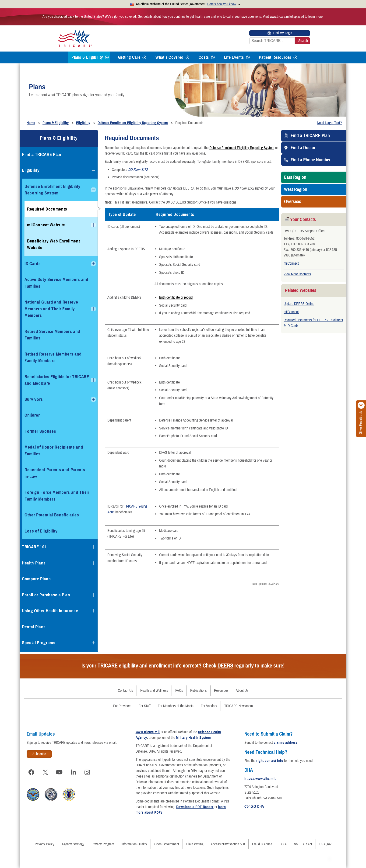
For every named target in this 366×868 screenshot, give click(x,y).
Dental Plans (34, 627)
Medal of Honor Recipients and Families (54, 450)
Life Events (234, 57)
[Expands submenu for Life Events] (248, 57)
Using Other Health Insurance (50, 611)
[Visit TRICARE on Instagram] (87, 772)
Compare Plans (36, 579)
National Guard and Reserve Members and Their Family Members (51, 309)
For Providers (122, 706)
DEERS (225, 666)
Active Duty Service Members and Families (56, 283)
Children (33, 415)
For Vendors (209, 706)
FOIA (283, 844)
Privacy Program (103, 844)
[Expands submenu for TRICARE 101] (93, 547)
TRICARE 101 (34, 547)
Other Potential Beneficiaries (52, 515)
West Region (296, 190)
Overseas (293, 202)
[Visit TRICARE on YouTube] (59, 772)
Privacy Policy (45, 844)
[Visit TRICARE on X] (45, 772)
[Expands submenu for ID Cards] (93, 264)
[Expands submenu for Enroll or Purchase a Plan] (93, 595)
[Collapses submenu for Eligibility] (93, 170)
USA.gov (325, 844)
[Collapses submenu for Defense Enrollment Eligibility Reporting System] (93, 190)
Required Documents (47, 209)
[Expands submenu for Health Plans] (93, 563)
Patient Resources (275, 57)
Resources (221, 691)
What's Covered (169, 57)
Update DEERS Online (299, 304)
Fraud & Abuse (262, 844)
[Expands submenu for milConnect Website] (93, 225)
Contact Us (125, 691)
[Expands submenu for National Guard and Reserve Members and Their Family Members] (93, 309)
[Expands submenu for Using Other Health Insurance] (93, 611)
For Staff (145, 706)
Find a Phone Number (311, 160)
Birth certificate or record (176, 298)
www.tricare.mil (148, 732)
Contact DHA (254, 806)
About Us (242, 691)
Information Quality (134, 844)
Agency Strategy (73, 844)
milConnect (291, 263)
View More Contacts (297, 274)
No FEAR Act (303, 844)
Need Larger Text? (329, 123)
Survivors (34, 399)
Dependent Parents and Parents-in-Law (55, 473)
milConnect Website (46, 225)
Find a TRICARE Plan (310, 136)
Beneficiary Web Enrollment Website (53, 244)
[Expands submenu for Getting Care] (144, 57)
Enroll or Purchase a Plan (46, 595)
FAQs (179, 691)
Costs (204, 57)
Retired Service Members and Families (52, 335)
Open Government (167, 844)
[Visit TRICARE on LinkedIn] (73, 772)
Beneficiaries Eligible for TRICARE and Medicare (57, 380)
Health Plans (34, 563)
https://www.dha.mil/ (260, 779)
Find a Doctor (303, 148)
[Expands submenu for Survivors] (93, 399)
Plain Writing (195, 844)
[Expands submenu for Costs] (213, 57)
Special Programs (39, 643)
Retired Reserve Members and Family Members (53, 357)
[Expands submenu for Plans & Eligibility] (107, 57)
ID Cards (33, 264)
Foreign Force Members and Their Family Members (57, 496)
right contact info (270, 761)
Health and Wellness (154, 691)
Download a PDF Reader (195, 807)
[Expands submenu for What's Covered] (187, 57)
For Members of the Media (176, 706)
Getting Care (129, 57)
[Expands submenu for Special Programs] (93, 643)
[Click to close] (361, 405)
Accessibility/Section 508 (228, 844)
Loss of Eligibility (41, 531)
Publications (199, 691)
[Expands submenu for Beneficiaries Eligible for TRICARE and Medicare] (93, 380)
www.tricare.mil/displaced (287, 17)
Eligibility (31, 170)
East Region (295, 177)
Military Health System (194, 738)
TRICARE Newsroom (239, 706)
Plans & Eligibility (87, 57)
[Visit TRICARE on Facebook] (31, 772)
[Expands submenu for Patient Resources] (295, 57)
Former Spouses (40, 431)
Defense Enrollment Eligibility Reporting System (242, 148)
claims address (286, 743)
